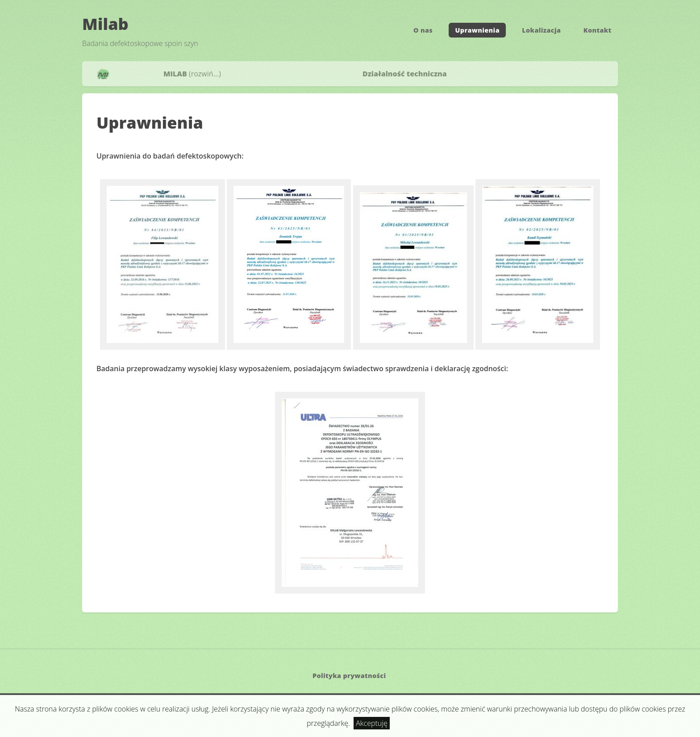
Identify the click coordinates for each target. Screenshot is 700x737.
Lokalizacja (541, 30)
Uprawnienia (477, 30)
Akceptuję (371, 723)
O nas (423, 30)
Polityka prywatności (349, 676)
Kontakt (598, 30)
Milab (105, 24)
